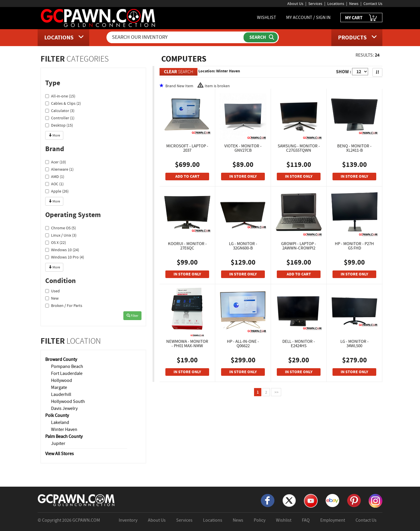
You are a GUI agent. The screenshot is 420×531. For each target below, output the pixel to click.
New (52, 298)
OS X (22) (56, 242)
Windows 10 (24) (62, 250)
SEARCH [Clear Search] (178, 72)
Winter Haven (64, 429)
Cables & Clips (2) (63, 103)
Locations (336, 4)
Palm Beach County (64, 436)
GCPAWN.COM (86, 520)
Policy (260, 520)
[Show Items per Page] (360, 72)
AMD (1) (55, 177)
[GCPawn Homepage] (98, 18)
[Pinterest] (354, 500)
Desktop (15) (59, 125)
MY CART (361, 18)
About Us (295, 4)
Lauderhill (61, 394)
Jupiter (58, 443)
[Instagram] (376, 500)
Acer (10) (56, 162)
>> (276, 392)
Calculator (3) (60, 111)
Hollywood (62, 380)
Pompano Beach (67, 366)
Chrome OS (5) (61, 228)
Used (52, 291)
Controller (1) (60, 118)
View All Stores (60, 454)
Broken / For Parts (64, 305)
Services (315, 4)
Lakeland (60, 422)
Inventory (128, 520)
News (354, 4)
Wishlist (284, 520)
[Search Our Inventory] (176, 37)
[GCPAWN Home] (76, 500)
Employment (333, 520)
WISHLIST (267, 18)
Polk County (57, 415)
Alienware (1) (59, 169)
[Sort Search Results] (377, 72)
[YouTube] (311, 500)
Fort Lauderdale (67, 373)
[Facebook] (268, 500)
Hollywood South (68, 401)
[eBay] (332, 500)
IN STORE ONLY (243, 176)
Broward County (61, 359)
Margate (59, 387)
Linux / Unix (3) (61, 235)
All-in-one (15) (60, 96)
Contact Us (373, 4)
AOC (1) (54, 184)
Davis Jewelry (64, 408)
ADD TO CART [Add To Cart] (187, 176)
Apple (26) (57, 191)
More (54, 135)
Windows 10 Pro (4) (65, 257)
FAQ (306, 520)
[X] (289, 500)
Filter (132, 316)
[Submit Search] (261, 37)
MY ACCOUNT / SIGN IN (308, 18)
